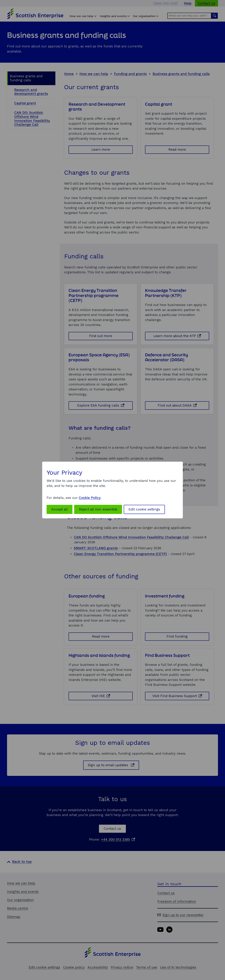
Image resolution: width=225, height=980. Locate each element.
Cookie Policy (90, 498)
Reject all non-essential (98, 509)
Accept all (60, 509)
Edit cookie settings (144, 509)
